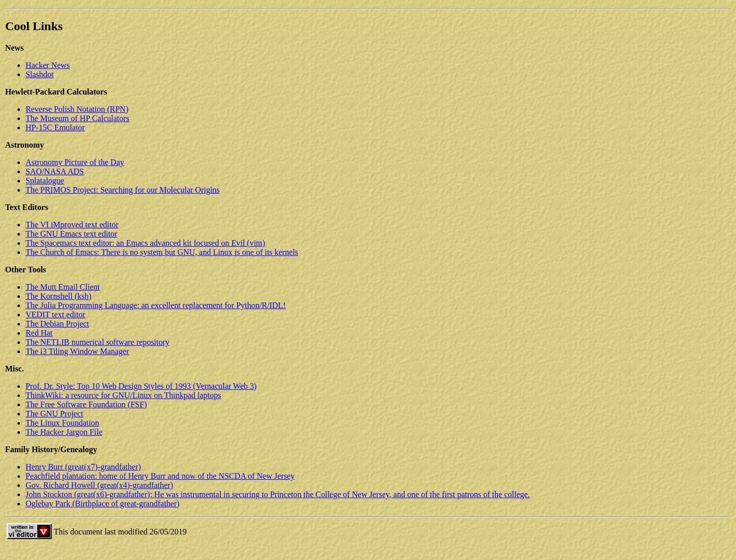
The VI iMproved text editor (72, 225)
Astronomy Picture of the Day (75, 162)
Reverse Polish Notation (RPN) (77, 109)
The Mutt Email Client (63, 287)
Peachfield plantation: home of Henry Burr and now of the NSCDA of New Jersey (160, 476)
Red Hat (39, 333)
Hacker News (48, 65)
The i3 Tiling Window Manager (77, 351)
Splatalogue (45, 181)
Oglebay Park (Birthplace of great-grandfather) (102, 504)
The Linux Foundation (62, 423)
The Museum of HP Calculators (77, 118)
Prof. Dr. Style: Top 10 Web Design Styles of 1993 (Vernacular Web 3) (141, 386)
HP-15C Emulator (55, 127)
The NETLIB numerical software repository (98, 342)
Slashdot (40, 74)
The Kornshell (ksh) (59, 296)
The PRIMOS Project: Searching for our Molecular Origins (123, 190)
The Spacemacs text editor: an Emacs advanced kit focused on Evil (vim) (145, 243)
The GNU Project (54, 414)
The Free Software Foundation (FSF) (86, 404)
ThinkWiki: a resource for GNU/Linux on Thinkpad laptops (123, 395)
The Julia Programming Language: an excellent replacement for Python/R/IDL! (156, 305)
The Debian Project (57, 324)
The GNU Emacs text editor (72, 234)
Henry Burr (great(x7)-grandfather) (83, 467)
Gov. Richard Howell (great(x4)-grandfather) (99, 485)
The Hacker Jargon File (64, 432)
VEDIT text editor (55, 314)
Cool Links (34, 26)
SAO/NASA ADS (55, 171)
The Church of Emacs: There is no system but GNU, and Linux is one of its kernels (162, 252)
